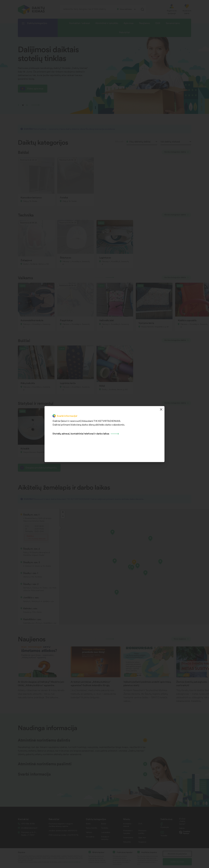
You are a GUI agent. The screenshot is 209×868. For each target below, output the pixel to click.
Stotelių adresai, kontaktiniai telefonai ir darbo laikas (81, 433)
